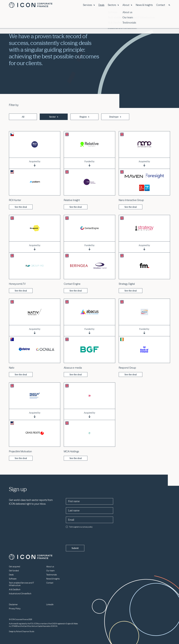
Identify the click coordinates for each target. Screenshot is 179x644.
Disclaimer (13, 605)
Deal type (115, 117)
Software (13, 579)
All (23, 117)
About (127, 5)
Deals (101, 5)
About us (50, 567)
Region (85, 117)
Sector (54, 117)
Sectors (113, 5)
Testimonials (52, 575)
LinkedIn (50, 605)
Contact (161, 5)
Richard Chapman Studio (25, 631)
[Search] (169, 5)
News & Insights (144, 5)
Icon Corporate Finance (31, 5)
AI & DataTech (15, 590)
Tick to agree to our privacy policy (79, 527)
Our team (50, 571)
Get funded (14, 571)
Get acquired (14, 567)
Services (89, 5)
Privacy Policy (15, 609)
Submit (75, 548)
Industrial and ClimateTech (20, 594)
